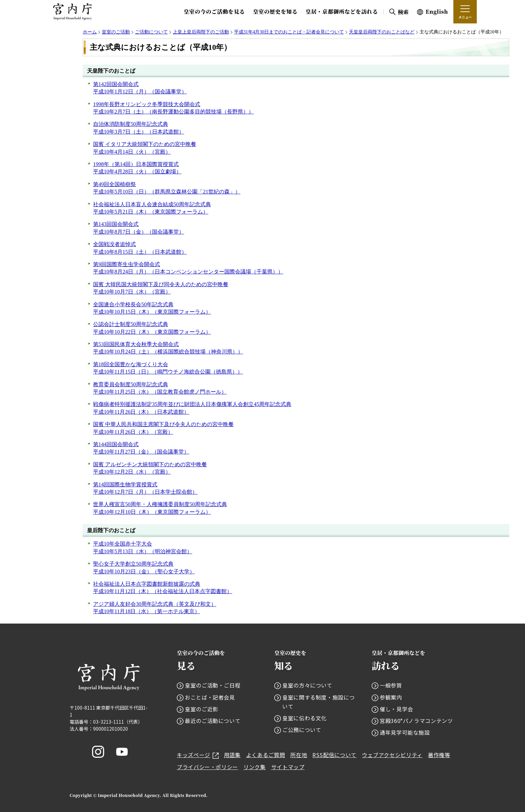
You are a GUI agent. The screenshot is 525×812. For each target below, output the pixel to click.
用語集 (232, 755)
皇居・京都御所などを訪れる (342, 12)
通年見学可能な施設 (405, 732)
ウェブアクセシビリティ (392, 755)
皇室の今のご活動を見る (214, 12)
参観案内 (391, 697)
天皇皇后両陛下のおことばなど (382, 32)
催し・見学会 (396, 709)
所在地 (299, 755)
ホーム (90, 32)
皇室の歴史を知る (275, 12)
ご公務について (302, 730)
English (437, 12)
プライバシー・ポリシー (207, 767)
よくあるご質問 (266, 755)
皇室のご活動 (116, 32)
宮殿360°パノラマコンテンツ (416, 721)
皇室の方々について (307, 685)
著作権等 (439, 755)
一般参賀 (391, 685)
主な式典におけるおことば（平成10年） (161, 47)
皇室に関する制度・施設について (318, 702)
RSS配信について (334, 755)
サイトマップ (288, 767)
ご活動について (151, 32)
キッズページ (198, 755)
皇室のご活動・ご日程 (213, 685)
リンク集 (255, 767)
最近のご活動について (213, 721)
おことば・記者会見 (210, 697)
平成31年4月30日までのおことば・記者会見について (289, 32)
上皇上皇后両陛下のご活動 (201, 32)
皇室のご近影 (202, 709)
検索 (403, 12)
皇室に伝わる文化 (305, 718)
